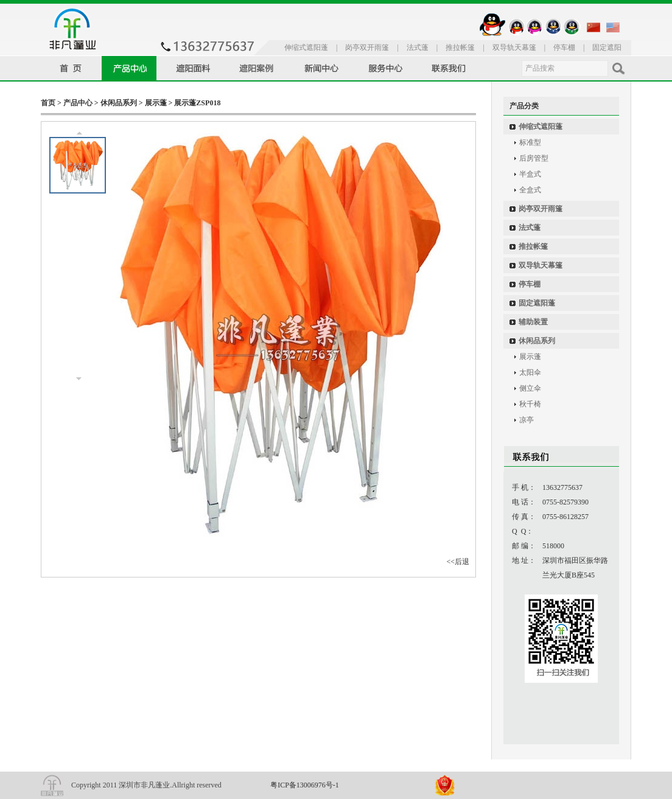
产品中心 (78, 103)
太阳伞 (530, 372)
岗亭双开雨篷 (367, 47)
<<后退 (458, 562)
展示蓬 (156, 103)
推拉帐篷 (460, 47)
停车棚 (564, 47)
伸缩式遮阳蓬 (306, 47)
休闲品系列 (119, 103)
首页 (48, 103)
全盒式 (530, 190)
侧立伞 (530, 388)
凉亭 (527, 420)
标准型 (530, 142)
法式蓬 (418, 47)
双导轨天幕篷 (514, 47)
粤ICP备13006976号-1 (305, 785)
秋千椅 (530, 404)
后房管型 (534, 158)
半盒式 (530, 174)
